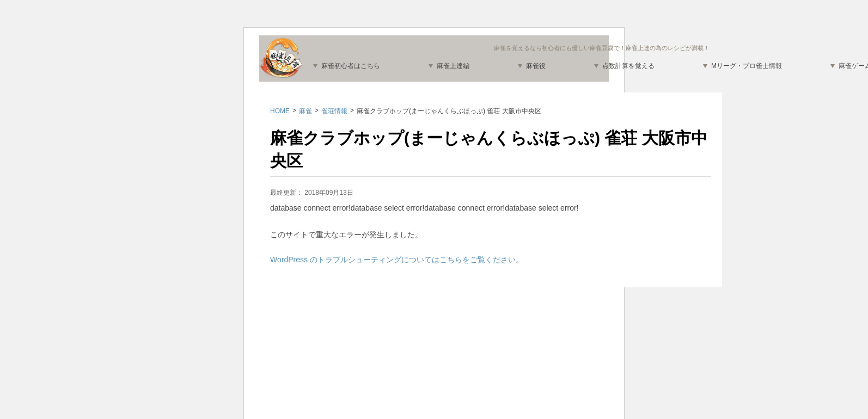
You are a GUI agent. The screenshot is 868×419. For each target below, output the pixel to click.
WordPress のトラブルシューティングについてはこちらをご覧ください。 (397, 260)
